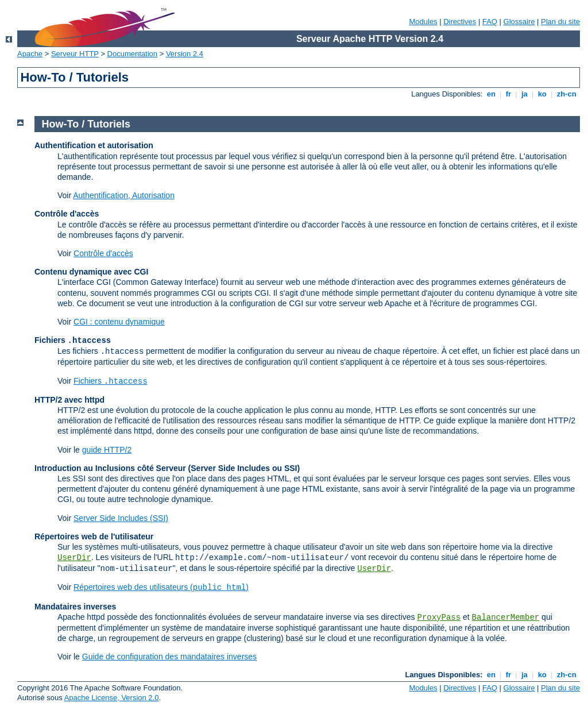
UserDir (74, 558)
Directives (460, 22)
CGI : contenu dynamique (119, 322)
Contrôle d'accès (103, 253)
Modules (423, 22)
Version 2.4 (185, 54)
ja (524, 94)
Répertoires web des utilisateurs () (161, 587)
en (491, 94)
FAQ (490, 22)
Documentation (132, 54)
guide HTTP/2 (107, 450)
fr (508, 94)
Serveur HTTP (75, 54)
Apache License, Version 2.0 (112, 698)
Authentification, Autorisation (124, 195)
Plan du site (560, 22)
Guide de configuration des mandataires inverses (169, 657)
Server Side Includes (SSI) (121, 518)
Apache (30, 54)
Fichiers (111, 381)
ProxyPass (439, 617)
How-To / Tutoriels (86, 124)
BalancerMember (506, 617)
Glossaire (519, 22)
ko (542, 94)
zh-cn (566, 94)
